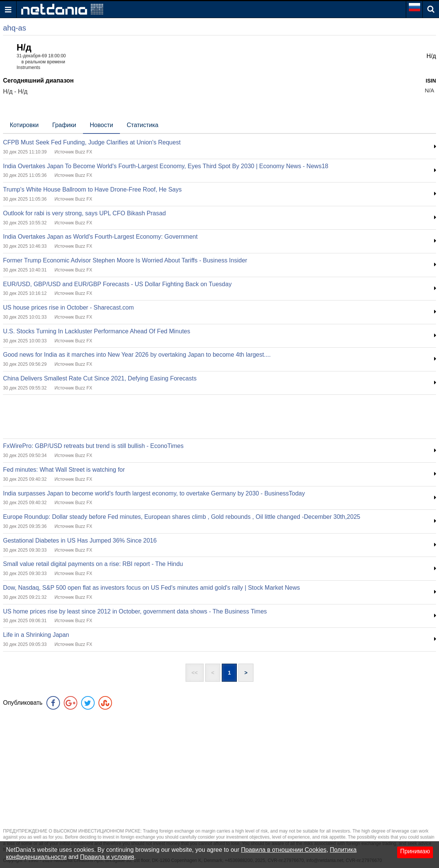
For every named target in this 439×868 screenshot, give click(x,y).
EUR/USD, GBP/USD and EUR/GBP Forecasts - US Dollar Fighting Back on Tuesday (117, 284)
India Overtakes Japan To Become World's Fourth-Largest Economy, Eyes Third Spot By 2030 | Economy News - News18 (166, 166)
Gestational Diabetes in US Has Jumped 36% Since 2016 (80, 541)
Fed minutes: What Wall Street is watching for (64, 470)
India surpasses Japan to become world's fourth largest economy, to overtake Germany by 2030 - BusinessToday (154, 493)
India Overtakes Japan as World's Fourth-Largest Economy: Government (100, 237)
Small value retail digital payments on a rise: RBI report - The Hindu (93, 564)
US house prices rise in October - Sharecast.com (68, 307)
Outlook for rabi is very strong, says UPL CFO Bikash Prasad (84, 213)
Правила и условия (107, 857)
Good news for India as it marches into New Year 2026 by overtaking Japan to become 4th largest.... (137, 355)
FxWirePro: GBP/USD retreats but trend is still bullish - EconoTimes (93, 446)
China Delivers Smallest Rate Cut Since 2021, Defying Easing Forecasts (100, 378)
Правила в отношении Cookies (284, 850)
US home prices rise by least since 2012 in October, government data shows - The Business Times (135, 611)
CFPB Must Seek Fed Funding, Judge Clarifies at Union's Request (92, 142)
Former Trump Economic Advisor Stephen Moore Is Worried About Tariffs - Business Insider (125, 260)
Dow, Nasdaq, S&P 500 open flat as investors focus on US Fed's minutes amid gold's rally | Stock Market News (151, 588)
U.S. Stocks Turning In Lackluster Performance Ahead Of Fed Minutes (97, 331)
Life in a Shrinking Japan (36, 635)
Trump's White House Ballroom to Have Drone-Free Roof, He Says (92, 189)
